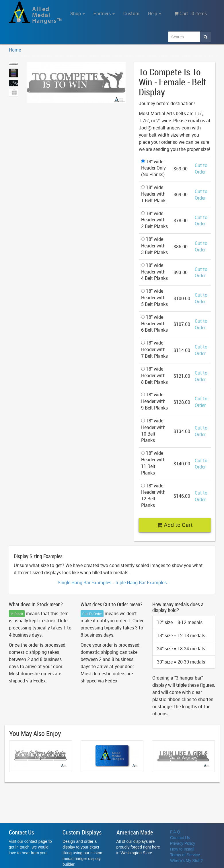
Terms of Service (185, 855)
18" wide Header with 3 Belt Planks (154, 246)
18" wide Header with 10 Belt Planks (153, 431)
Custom (131, 13)
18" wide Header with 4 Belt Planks (154, 272)
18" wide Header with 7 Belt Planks (154, 349)
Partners (104, 13)
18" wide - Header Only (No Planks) (153, 168)
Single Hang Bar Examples (84, 582)
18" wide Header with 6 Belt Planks (154, 324)
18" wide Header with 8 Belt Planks (154, 375)
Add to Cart (175, 525)
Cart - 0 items (190, 13)
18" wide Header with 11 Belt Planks (153, 463)
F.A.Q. (176, 832)
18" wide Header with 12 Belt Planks (153, 496)
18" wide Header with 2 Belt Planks (154, 220)
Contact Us (180, 838)
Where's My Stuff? (186, 861)
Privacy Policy (183, 843)
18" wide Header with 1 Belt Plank (153, 194)
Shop (78, 13)
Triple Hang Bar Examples (141, 582)
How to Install (182, 849)
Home (15, 50)
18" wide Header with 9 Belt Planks (154, 401)
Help (155, 13)
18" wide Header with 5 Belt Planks (154, 298)
